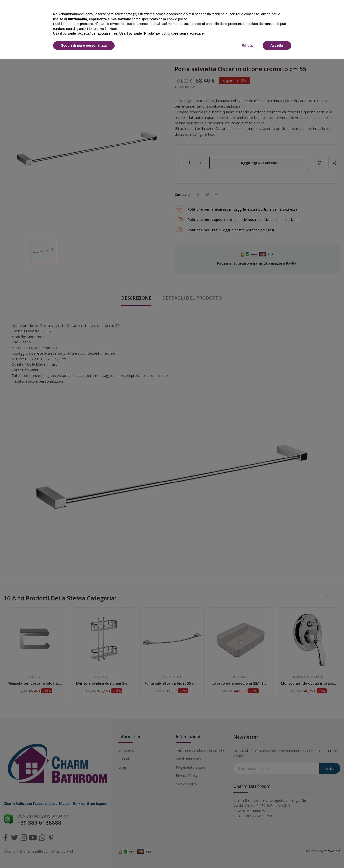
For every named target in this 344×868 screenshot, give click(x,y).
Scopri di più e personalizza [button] (84, 45)
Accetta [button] (277, 45)
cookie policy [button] (177, 19)
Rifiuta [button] (247, 45)
